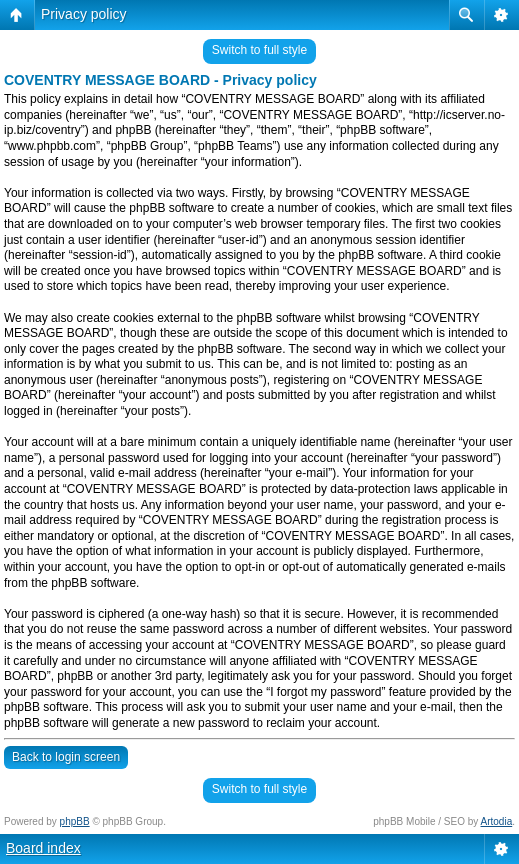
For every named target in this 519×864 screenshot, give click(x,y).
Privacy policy (84, 14)
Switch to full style (259, 50)
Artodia (497, 821)
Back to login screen (66, 757)
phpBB (75, 821)
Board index (43, 848)
